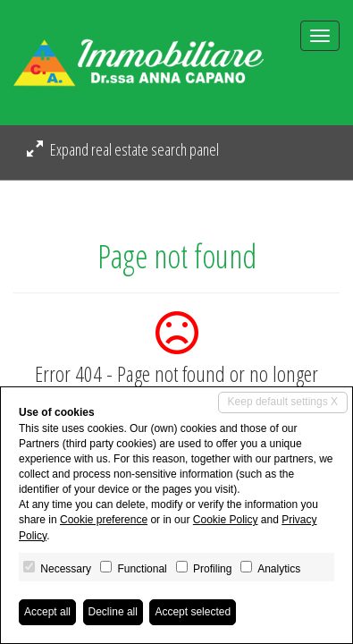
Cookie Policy (226, 520)
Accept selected (193, 612)
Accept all (47, 612)
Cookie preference (104, 520)
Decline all (113, 612)
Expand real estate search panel (123, 149)
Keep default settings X (283, 402)
